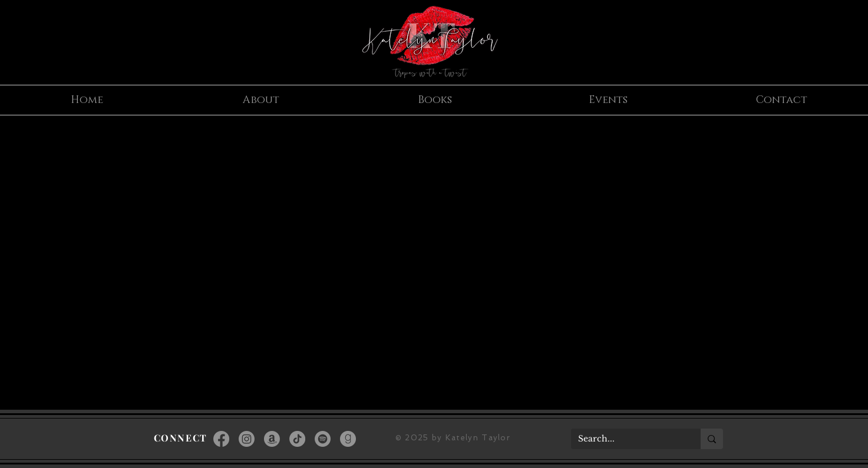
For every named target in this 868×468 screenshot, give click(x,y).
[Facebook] (221, 439)
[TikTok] (297, 439)
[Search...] (627, 439)
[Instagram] (247, 439)
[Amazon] (272, 439)
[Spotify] (323, 439)
